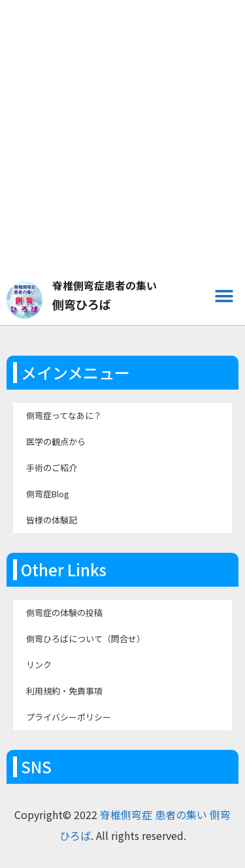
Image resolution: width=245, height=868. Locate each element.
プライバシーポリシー (69, 717)
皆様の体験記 (52, 520)
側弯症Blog (48, 494)
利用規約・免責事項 (64, 691)
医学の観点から (56, 442)
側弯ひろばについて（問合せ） (86, 639)
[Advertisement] (122, 146)
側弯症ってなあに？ (64, 415)
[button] (224, 296)
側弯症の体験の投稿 (64, 612)
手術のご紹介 (52, 468)
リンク (39, 665)
